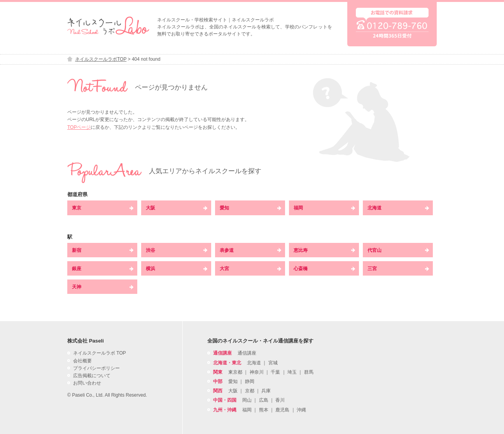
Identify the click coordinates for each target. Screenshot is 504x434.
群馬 (309, 372)
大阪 (177, 208)
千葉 (275, 372)
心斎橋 (324, 269)
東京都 (235, 372)
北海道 (398, 208)
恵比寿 (324, 250)
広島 (264, 400)
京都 (250, 391)
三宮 (398, 269)
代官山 (398, 250)
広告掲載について (92, 376)
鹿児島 (282, 410)
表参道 (250, 250)
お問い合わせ (87, 383)
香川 (280, 400)
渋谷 (177, 250)
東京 (103, 208)
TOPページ (79, 127)
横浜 (177, 269)
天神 (103, 287)
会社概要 (82, 361)
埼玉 (292, 372)
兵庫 (266, 391)
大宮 (250, 269)
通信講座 (247, 353)
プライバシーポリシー (96, 368)
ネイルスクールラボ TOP (100, 353)
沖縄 (301, 410)
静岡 (250, 381)
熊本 (264, 410)
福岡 (324, 208)
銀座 (103, 269)
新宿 (103, 250)
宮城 (273, 363)
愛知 (250, 208)
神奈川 (257, 372)
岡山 (247, 400)
